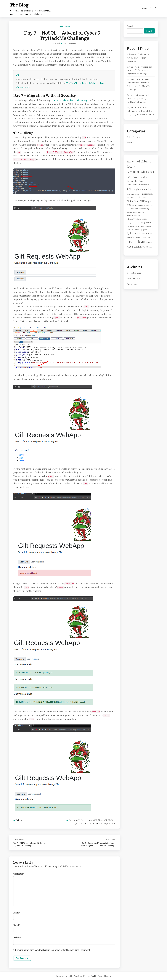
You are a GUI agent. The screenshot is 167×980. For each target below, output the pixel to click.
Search (130, 26)
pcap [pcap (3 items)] (145, 230)
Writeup (19, 820)
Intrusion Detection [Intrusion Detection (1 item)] (144, 205)
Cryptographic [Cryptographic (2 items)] (143, 185)
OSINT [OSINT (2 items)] (149, 223)
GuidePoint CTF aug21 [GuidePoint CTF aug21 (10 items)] (139, 201)
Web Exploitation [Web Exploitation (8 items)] (136, 247)
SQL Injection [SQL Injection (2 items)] (147, 233)
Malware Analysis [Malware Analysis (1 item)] (132, 212)
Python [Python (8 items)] (131, 233)
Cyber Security (134, 137)
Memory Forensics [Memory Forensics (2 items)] (134, 215)
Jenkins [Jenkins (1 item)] (152, 205)
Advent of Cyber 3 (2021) (81, 820)
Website (17, 938)
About (145, 8)
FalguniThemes (104, 976)
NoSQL (112, 820)
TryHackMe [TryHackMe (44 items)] (136, 242)
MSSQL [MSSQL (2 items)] (144, 219)
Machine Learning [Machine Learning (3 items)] (142, 209)
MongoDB (103, 820)
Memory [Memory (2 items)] (141, 212)
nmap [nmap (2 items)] (143, 223)
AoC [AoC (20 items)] (130, 177)
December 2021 (134, 278)
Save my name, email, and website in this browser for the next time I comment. (53, 950)
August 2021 (132, 284)
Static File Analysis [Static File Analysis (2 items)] (133, 237)
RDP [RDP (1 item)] (137, 234)
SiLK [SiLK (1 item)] (140, 234)
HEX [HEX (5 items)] (129, 205)
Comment (19, 874)
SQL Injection (80, 823)
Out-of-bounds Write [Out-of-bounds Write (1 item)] (133, 226)
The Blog (19, 5)
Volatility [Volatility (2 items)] (149, 242)
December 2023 (134, 273)
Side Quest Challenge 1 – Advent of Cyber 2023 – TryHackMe (138, 58)
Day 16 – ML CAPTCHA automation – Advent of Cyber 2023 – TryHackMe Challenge (140, 111)
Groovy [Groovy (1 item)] (145, 198)
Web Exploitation (107, 823)
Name (17, 913)
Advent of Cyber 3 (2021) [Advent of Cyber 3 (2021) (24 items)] (139, 164)
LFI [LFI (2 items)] (128, 209)
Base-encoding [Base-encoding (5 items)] (140, 177)
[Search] (156, 8)
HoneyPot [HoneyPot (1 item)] (135, 205)
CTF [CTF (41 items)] (130, 189)
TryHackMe (93, 823)
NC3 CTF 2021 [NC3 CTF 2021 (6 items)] (134, 222)
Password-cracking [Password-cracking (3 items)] (135, 230)
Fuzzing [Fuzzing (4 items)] (139, 197)
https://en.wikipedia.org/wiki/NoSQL (70, 100)
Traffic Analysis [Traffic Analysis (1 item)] (145, 237)
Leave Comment (69, 43)
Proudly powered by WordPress (69, 976)
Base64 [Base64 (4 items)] (130, 181)
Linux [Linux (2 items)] (132, 209)
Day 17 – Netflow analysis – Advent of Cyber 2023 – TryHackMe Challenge (139, 98)
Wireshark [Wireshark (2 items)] (150, 247)
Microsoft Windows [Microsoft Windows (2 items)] (134, 219)
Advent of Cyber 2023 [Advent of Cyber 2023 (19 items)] (140, 172)
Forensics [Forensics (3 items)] (131, 197)
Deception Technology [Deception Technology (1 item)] (133, 194)
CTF (95, 820)
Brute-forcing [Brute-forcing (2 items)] (132, 185)
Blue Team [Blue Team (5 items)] (139, 181)
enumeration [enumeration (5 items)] (147, 194)
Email (17, 925)
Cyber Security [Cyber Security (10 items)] (143, 189)
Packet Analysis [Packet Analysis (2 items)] (145, 226)
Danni (57, 43)
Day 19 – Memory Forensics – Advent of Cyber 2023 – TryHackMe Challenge (140, 70)
